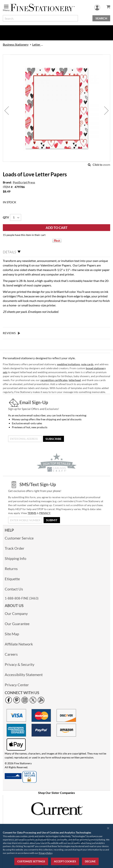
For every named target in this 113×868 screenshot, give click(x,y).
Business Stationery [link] (16, 44)
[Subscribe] (53, 439)
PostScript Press (24, 182)
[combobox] (40, 18)
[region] (56, 846)
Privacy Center (17, 685)
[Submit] (52, 520)
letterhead (75, 380)
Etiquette (12, 579)
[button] (7, 111)
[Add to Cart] (56, 228)
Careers (11, 654)
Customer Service (19, 538)
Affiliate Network (19, 644)
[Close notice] (108, 828)
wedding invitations (68, 364)
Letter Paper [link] (38, 44)
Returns (11, 569)
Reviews (9, 333)
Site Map (12, 634)
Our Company (16, 613)
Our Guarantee (17, 624)
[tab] (56, 252)
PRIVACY (45, 513)
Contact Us (14, 589)
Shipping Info (15, 558)
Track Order (15, 548)
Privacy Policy (45, 853)
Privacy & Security (20, 664)
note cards (87, 364)
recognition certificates (54, 380)
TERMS (32, 513)
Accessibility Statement (24, 675)
